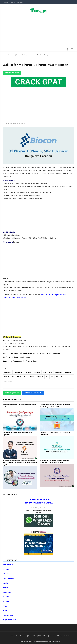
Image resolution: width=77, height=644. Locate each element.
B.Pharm (37, 372)
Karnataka (69, 372)
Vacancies (20, 2)
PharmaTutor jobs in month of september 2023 (21, 55)
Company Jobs (9, 381)
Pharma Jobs (18, 372)
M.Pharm (28, 372)
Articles (6, 2)
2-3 (47, 377)
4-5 (57, 377)
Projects (12, 2)
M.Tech (32, 377)
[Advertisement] (38, 30)
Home (4, 55)
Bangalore (59, 372)
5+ (62, 377)
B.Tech (19, 377)
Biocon (6, 377)
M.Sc (45, 372)
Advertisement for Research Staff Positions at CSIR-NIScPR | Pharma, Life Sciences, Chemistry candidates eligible (20, 462)
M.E (25, 377)
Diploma (40, 377)
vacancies (8, 372)
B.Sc (51, 372)
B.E (13, 377)
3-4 (52, 377)
